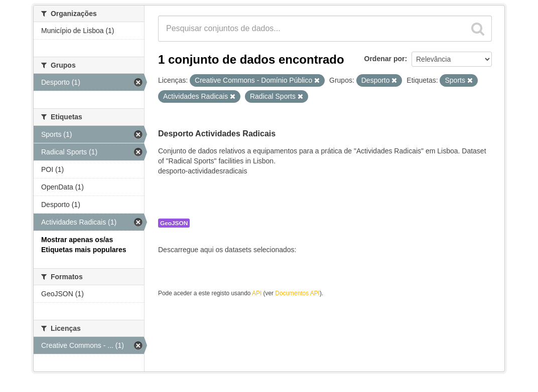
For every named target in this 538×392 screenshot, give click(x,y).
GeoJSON (174, 223)
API (257, 293)
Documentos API (297, 293)
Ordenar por (385, 59)
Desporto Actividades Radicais (217, 134)
